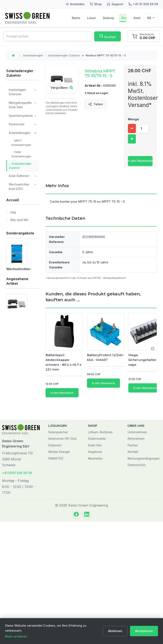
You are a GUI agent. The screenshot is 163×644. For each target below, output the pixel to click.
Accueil (13, 340)
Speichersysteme (21, 116)
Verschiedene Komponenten (18, 247)
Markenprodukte (22, 366)
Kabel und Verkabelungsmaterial (24, 208)
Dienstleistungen (20, 327)
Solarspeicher (108, 18)
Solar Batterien (19, 176)
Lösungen (91, 18)
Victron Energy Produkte (19, 273)
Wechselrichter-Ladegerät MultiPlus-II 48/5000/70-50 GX (23, 430)
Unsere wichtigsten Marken (17, 301)
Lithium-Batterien (100, 554)
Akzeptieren (144, 631)
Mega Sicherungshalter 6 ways (144, 360)
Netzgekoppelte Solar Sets (20, 105)
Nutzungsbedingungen (144, 581)
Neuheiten (95, 581)
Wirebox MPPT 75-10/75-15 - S (21, 513)
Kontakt (137, 18)
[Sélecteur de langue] (151, 18)
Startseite (76, 18)
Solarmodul (17, 124)
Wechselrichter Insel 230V (19, 187)
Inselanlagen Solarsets (17, 92)
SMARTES (56, 581)
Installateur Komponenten (18, 260)
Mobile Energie (59, 574)
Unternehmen (137, 554)
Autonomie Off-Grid (62, 561)
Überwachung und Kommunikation (19, 232)
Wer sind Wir (19, 359)
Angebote (95, 574)
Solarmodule (97, 561)
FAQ (13, 351)
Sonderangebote (20, 391)
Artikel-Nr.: (93, 86)
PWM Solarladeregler (21, 154)
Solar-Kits (95, 567)
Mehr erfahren (16, 636)
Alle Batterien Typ (18, 286)
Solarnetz (55, 567)
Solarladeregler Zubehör (64, 55)
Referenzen (136, 561)
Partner (133, 567)
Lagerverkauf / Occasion (19, 316)
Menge (133, 119)
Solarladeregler (33, 55)
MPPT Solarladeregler (21, 143)
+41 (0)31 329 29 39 (17, 595)
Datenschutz (137, 587)
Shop (124, 18)
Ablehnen (115, 631)
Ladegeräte (17, 219)
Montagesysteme (21, 197)
